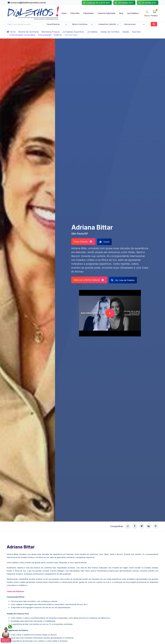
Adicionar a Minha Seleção (89, 280)
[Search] (147, 14)
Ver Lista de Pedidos (123, 280)
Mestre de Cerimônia (29, 32)
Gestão (126, 32)
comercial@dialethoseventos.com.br (27, 3)
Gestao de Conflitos (110, 32)
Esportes (136, 32)
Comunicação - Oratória (50, 35)
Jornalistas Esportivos (73, 32)
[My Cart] (154, 13)
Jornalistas (92, 32)
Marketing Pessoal (51, 32)
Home (11, 32)
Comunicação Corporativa (22, 35)
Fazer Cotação (83, 242)
